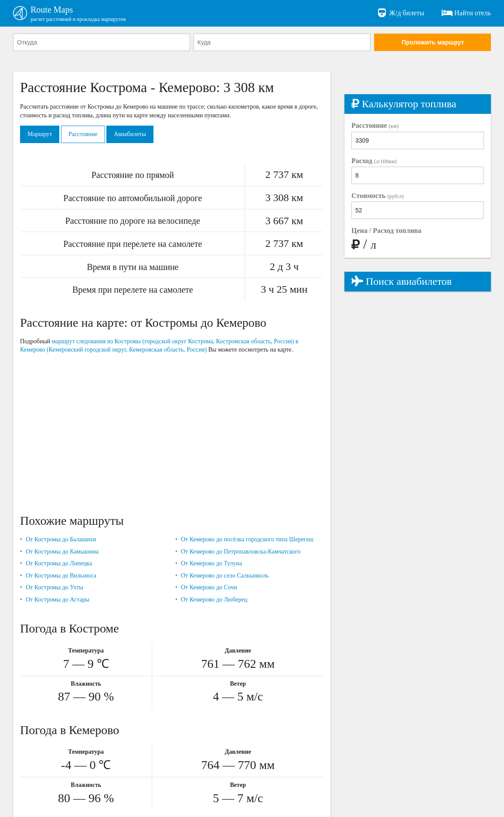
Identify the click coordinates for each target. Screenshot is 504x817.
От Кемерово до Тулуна (211, 563)
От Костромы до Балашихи (61, 539)
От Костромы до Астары (58, 600)
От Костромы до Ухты (54, 587)
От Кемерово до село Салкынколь (225, 576)
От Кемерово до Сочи (209, 587)
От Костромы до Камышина (62, 552)
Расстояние (83, 134)
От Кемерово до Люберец (214, 600)
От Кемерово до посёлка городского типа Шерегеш (247, 539)
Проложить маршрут (433, 42)
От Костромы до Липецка (59, 563)
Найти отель (466, 13)
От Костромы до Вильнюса (61, 576)
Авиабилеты (130, 134)
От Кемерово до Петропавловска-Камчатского (241, 552)
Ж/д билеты (400, 13)
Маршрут (40, 134)
